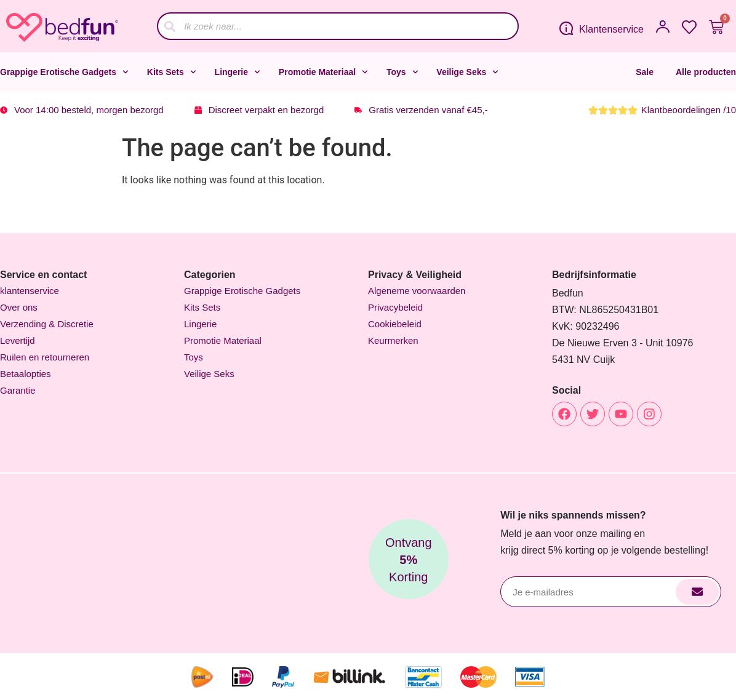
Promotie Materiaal (323, 72)
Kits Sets (172, 72)
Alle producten (706, 72)
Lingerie (238, 72)
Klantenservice (611, 29)
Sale (645, 72)
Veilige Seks (467, 72)
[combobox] (338, 26)
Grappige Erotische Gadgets (64, 72)
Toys (402, 72)
